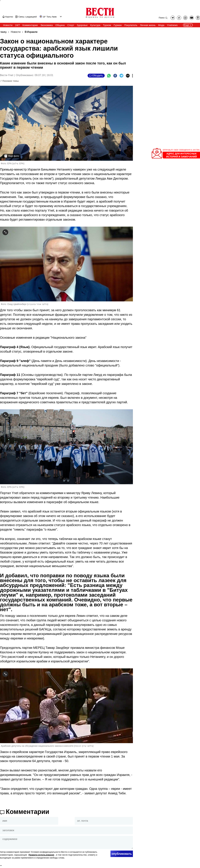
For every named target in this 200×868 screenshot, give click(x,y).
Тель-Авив (51, 17)
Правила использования (41, 855)
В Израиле (31, 32)
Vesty (4, 32)
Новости (16, 32)
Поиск (162, 18)
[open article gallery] (66, 123)
